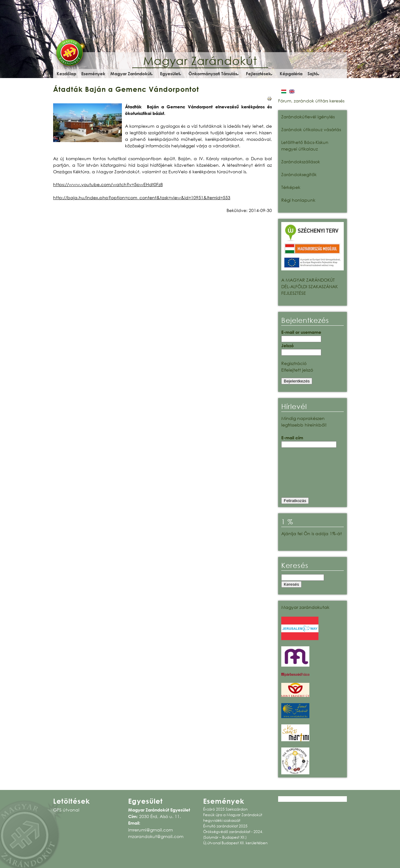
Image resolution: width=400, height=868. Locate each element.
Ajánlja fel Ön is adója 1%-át (312, 533)
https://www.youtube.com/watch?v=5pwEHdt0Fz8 (108, 184)
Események (93, 74)
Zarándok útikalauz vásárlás (311, 129)
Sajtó (313, 74)
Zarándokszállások (301, 162)
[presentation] (307, 475)
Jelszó (287, 345)
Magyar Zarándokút (200, 61)
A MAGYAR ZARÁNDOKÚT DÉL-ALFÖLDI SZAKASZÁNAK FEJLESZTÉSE (310, 286)
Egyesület (170, 74)
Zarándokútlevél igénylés (308, 117)
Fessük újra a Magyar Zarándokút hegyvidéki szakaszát (233, 818)
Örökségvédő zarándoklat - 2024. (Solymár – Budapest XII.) (233, 834)
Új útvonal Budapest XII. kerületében (235, 843)
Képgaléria (291, 74)
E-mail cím (292, 438)
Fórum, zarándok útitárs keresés (311, 101)
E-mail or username (301, 332)
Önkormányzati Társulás (213, 74)
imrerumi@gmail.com (150, 830)
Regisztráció (294, 363)
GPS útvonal (66, 810)
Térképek (291, 187)
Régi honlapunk (298, 200)
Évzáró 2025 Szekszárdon (225, 809)
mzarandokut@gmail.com (156, 836)
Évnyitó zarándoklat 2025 (225, 826)
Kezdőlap (66, 74)
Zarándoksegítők (299, 174)
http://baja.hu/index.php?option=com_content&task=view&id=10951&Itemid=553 (142, 197)
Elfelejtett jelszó (297, 370)
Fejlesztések (258, 74)
